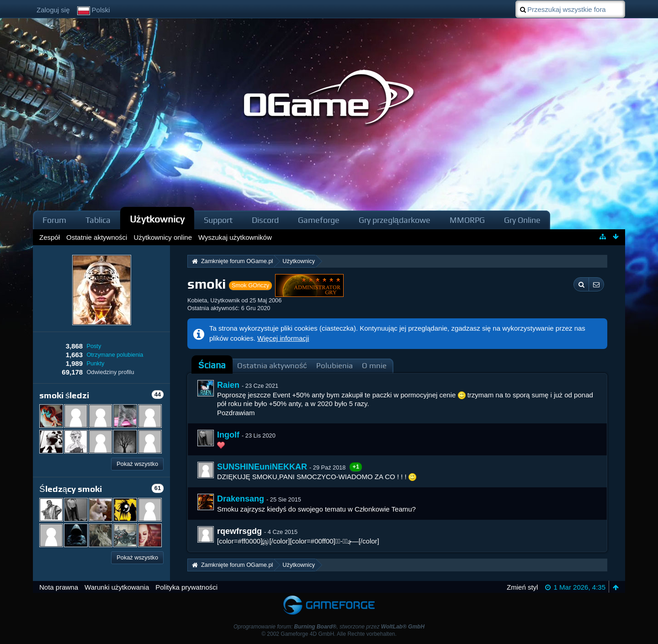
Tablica (98, 220)
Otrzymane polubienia (115, 355)
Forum (54, 220)
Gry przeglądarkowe (395, 220)
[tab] (212, 365)
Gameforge (319, 220)
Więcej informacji (283, 338)
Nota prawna (59, 587)
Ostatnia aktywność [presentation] (272, 366)
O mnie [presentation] (374, 366)
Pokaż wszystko (137, 464)
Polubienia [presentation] (334, 366)
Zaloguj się (53, 10)
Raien (228, 385)
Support (218, 220)
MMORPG (467, 220)
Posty (94, 346)
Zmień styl (522, 587)
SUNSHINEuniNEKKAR (262, 467)
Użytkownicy (157, 219)
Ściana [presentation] (212, 365)
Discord (265, 220)
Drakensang (241, 499)
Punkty (95, 363)
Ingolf (228, 435)
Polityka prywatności (186, 587)
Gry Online (522, 220)
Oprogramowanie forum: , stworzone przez (329, 627)
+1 (356, 467)
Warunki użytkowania (117, 587)
